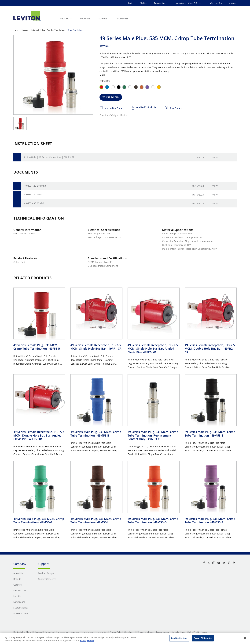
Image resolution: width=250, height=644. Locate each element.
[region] (125, 638)
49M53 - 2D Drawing (35, 186)
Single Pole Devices (75, 30)
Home (16, 30)
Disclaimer (129, 632)
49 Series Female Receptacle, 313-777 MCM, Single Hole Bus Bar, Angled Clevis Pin (153, 349)
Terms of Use (87, 632)
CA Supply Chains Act (145, 632)
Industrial (35, 30)
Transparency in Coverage (68, 632)
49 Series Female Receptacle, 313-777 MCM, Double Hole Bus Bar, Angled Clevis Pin (39, 435)
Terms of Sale (101, 632)
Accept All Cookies (203, 638)
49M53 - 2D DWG (33, 194)
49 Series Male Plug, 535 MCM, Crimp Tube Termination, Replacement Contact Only (153, 435)
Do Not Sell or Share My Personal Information (34, 632)
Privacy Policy (116, 632)
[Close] (245, 638)
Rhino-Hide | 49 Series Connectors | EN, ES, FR (49, 157)
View (215, 157)
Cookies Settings (179, 638)
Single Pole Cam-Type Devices (53, 30)
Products (25, 30)
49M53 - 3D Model (34, 203)
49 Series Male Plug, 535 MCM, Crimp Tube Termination (96, 434)
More (102, 75)
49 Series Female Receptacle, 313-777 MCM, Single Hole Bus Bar (96, 347)
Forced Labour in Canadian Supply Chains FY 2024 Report (182, 632)
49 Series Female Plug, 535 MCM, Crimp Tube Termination (37, 347)
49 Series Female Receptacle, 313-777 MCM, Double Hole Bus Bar (210, 349)
